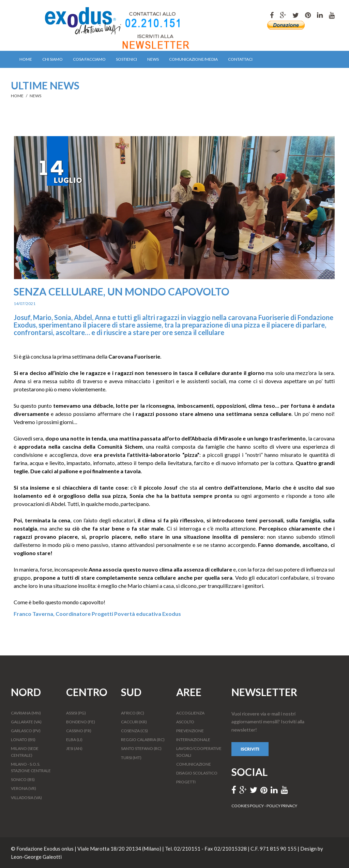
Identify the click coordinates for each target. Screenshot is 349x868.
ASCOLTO (185, 722)
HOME (26, 59)
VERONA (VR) (24, 788)
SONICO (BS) (23, 779)
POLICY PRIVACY (282, 806)
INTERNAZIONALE (193, 740)
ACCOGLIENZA (190, 713)
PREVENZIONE (190, 731)
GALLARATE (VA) (26, 722)
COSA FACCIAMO (89, 59)
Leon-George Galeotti (36, 857)
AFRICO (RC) (133, 713)
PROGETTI (186, 782)
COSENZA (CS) (134, 731)
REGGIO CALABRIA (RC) (143, 740)
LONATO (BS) (23, 740)
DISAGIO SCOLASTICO (197, 773)
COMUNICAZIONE (194, 764)
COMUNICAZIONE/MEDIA (193, 59)
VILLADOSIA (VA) (26, 798)
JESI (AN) (74, 748)
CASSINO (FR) (79, 731)
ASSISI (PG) (76, 713)
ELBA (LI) (74, 740)
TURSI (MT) (131, 758)
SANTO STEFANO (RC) (141, 748)
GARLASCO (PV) (26, 731)
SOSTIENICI (126, 59)
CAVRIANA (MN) (26, 713)
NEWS (153, 59)
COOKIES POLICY (248, 806)
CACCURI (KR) (134, 722)
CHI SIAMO (52, 59)
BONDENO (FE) (81, 722)
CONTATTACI (240, 59)
